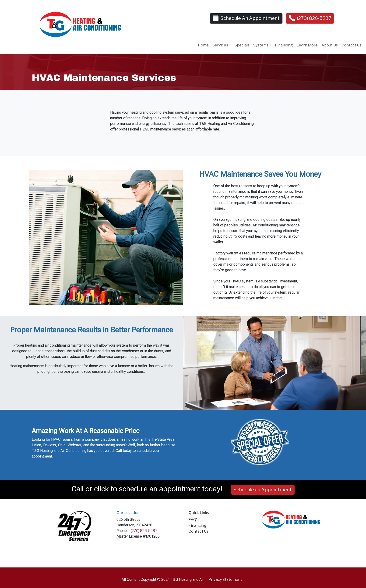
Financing (284, 45)
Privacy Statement (225, 579)
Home (203, 45)
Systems (261, 45)
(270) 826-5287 (314, 18)
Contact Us (351, 45)
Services (220, 45)
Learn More (307, 45)
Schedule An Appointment (250, 18)
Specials (242, 45)
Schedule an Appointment (263, 490)
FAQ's (194, 520)
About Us (330, 45)
